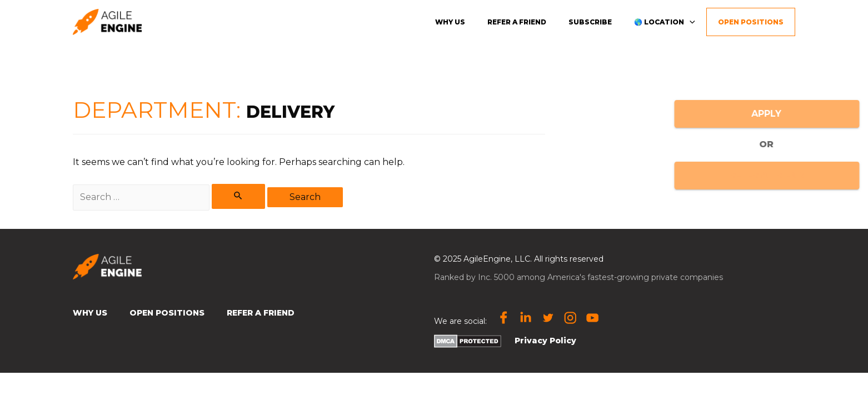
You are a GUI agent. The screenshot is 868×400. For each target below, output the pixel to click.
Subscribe (590, 22)
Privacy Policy (545, 341)
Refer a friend (517, 22)
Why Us (90, 313)
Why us (450, 22)
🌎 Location (665, 21)
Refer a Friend (261, 313)
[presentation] (690, 21)
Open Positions (751, 22)
